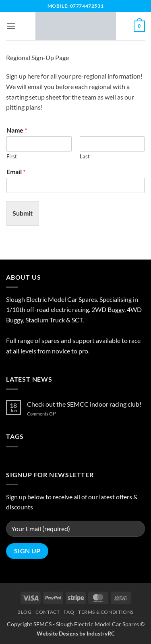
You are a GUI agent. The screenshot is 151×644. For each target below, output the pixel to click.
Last (85, 156)
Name (17, 130)
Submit (23, 213)
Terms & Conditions (106, 612)
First (12, 156)
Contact (48, 612)
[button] (11, 26)
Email (16, 171)
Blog (24, 612)
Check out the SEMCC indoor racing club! (84, 404)
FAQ (69, 612)
